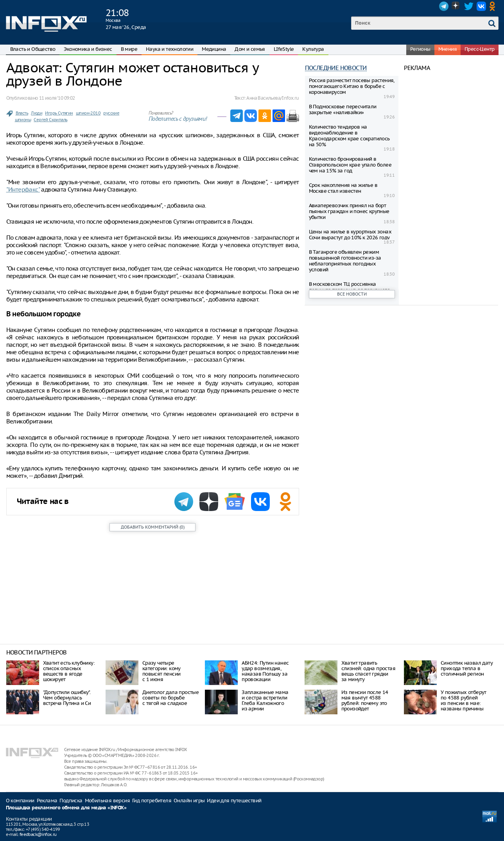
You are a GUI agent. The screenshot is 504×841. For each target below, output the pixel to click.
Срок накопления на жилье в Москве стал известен (343, 188)
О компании (20, 801)
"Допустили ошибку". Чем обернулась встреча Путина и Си (67, 698)
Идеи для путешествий (234, 801)
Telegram (444, 6)
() (153, 527)
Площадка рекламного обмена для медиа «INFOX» (66, 808)
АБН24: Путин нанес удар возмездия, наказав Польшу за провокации (265, 671)
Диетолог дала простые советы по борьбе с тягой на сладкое (170, 698)
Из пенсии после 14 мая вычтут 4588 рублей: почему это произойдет (365, 700)
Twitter (469, 6)
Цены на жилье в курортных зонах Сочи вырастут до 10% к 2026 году (350, 235)
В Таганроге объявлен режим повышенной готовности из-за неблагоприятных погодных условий (345, 261)
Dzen (456, 6)
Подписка (71, 801)
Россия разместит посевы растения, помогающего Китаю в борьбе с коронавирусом (352, 86)
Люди (37, 113)
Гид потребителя (152, 801)
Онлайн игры (189, 801)
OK (494, 6)
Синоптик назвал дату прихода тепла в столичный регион (467, 668)
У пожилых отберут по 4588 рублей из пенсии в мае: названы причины (464, 700)
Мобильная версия (107, 801)
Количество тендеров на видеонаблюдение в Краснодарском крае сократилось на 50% (349, 136)
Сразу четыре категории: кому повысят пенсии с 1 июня (161, 671)
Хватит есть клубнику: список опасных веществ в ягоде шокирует (69, 671)
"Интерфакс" (23, 189)
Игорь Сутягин (59, 113)
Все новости (352, 294)
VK (481, 6)
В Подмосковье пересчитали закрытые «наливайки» (343, 109)
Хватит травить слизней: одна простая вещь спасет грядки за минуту (368, 671)
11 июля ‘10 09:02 (57, 98)
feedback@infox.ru (38, 834)
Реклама (47, 801)
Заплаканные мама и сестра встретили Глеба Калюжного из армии (265, 700)
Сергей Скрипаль (50, 120)
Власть (22, 113)
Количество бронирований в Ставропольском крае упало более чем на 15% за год (350, 165)
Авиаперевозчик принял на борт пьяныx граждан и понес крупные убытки (349, 211)
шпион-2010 (88, 113)
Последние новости (336, 68)
